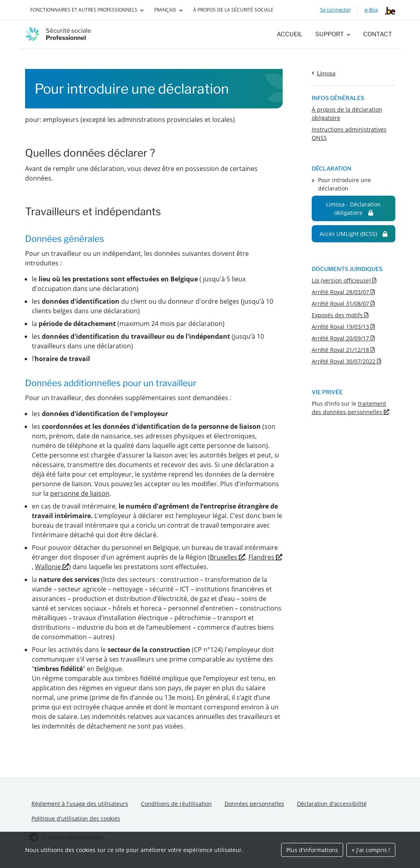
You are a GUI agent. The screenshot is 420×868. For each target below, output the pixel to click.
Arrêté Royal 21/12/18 (343, 350)
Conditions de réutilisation (176, 804)
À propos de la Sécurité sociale (233, 10)
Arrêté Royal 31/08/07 (343, 303)
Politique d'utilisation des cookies (76, 818)
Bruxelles (228, 557)
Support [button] (330, 34)
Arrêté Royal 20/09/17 (343, 338)
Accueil (290, 34)
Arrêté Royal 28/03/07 (343, 292)
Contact (378, 34)
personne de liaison (80, 493)
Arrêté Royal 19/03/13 (343, 327)
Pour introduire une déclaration (345, 184)
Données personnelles (254, 804)
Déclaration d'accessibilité (332, 804)
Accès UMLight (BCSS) (354, 234)
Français (165, 10)
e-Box (371, 10)
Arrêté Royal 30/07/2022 (347, 361)
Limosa (326, 73)
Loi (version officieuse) (344, 280)
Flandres (265, 557)
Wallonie (52, 567)
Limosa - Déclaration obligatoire (353, 208)
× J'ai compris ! (371, 850)
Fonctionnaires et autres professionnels (84, 10)
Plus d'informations (312, 850)
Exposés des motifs (340, 315)
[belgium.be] (390, 10)
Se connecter (335, 10)
